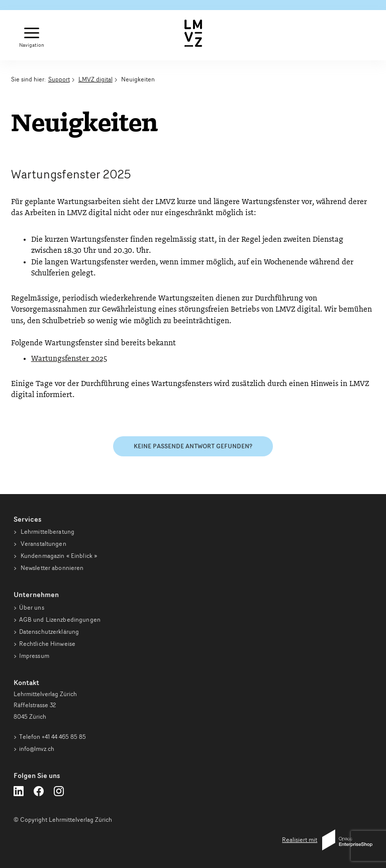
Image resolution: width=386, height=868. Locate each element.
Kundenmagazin (58, 556)
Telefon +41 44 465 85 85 (53, 737)
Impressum (34, 656)
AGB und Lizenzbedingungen (60, 619)
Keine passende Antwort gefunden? (193, 446)
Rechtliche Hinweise (47, 644)
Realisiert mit (327, 840)
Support (59, 79)
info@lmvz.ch (37, 749)
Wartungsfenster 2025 (69, 359)
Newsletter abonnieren (52, 568)
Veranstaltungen (43, 544)
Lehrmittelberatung (47, 532)
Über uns (32, 607)
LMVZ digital (95, 79)
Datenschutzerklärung (49, 632)
